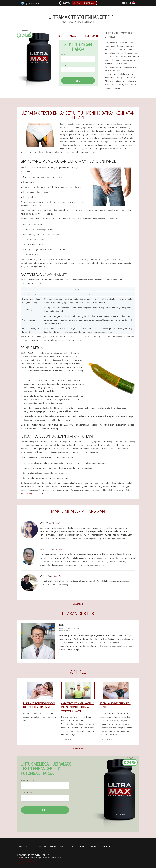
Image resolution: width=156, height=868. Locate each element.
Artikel (72, 846)
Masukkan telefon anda (29, 793)
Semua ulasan (78, 604)
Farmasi (82, 846)
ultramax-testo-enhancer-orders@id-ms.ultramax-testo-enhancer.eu (40, 858)
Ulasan (53, 846)
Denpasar (58, 549)
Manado (57, 576)
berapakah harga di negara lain (32, 493)
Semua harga (105, 846)
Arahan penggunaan (38, 846)
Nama (63, 55)
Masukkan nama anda (29, 780)
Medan (57, 523)
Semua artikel (78, 748)
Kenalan (93, 846)
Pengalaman (22, 846)
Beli (78, 81)
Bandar (63, 846)
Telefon (63, 65)
